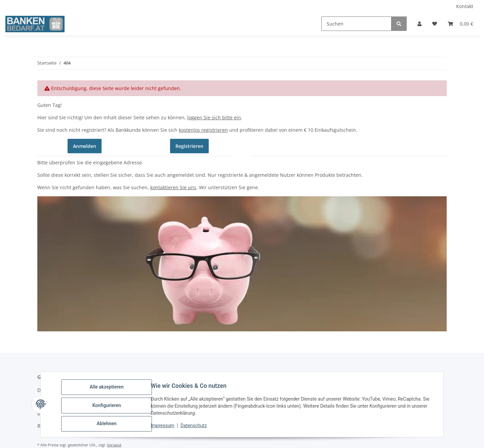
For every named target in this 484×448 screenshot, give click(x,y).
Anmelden (85, 146)
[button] (419, 24)
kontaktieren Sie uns (173, 187)
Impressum (165, 427)
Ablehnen (109, 424)
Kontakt (465, 6)
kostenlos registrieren (203, 130)
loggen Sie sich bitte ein (214, 117)
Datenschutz (196, 427)
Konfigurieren (109, 407)
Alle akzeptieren (109, 389)
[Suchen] (356, 24)
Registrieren (189, 146)
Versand (114, 445)
